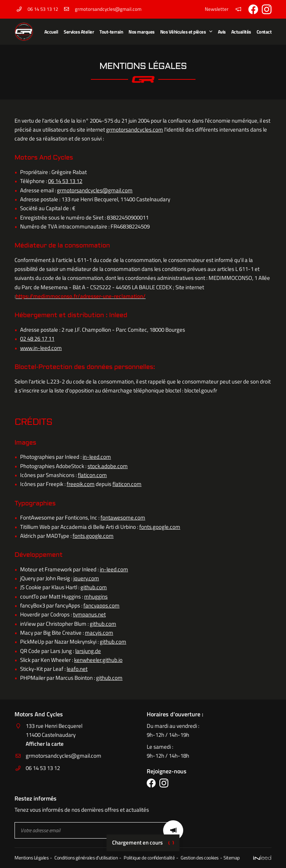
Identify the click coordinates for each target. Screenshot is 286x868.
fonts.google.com (160, 527)
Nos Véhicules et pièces (183, 32)
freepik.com (81, 484)
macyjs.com (99, 633)
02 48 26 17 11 (37, 339)
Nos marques (142, 32)
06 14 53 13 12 (65, 181)
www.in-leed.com (41, 348)
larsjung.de (88, 651)
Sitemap (232, 858)
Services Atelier (79, 32)
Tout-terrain (111, 32)
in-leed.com (97, 457)
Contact (264, 32)
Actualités (241, 32)
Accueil (51, 32)
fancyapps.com (101, 605)
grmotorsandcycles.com (135, 130)
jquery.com (86, 578)
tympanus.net (89, 614)
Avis (222, 32)
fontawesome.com (123, 517)
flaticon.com (92, 475)
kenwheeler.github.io (98, 660)
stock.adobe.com (108, 466)
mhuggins (96, 596)
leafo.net (77, 669)
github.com (94, 587)
